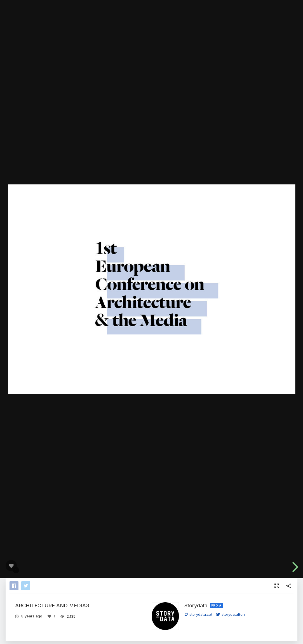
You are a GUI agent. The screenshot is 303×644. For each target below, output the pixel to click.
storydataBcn (231, 614)
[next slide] (294, 567)
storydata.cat (198, 614)
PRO (215, 605)
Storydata (196, 605)
